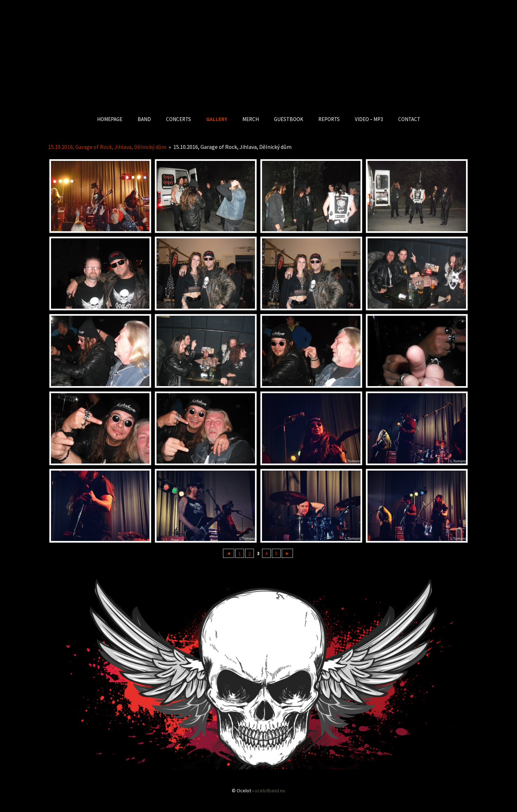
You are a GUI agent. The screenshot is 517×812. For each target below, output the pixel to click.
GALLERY (217, 119)
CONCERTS (178, 119)
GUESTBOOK (289, 119)
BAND (144, 119)
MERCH (251, 119)
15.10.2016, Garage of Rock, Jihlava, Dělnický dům (107, 147)
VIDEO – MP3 (369, 119)
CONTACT (409, 119)
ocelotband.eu (270, 791)
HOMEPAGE (110, 119)
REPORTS (329, 119)
